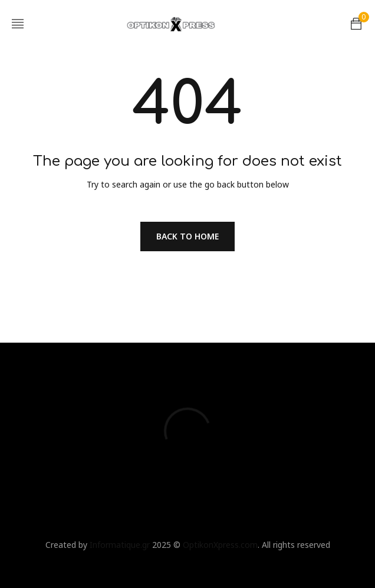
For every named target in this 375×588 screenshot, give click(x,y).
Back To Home (187, 236)
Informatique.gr (120, 545)
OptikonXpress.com (220, 545)
